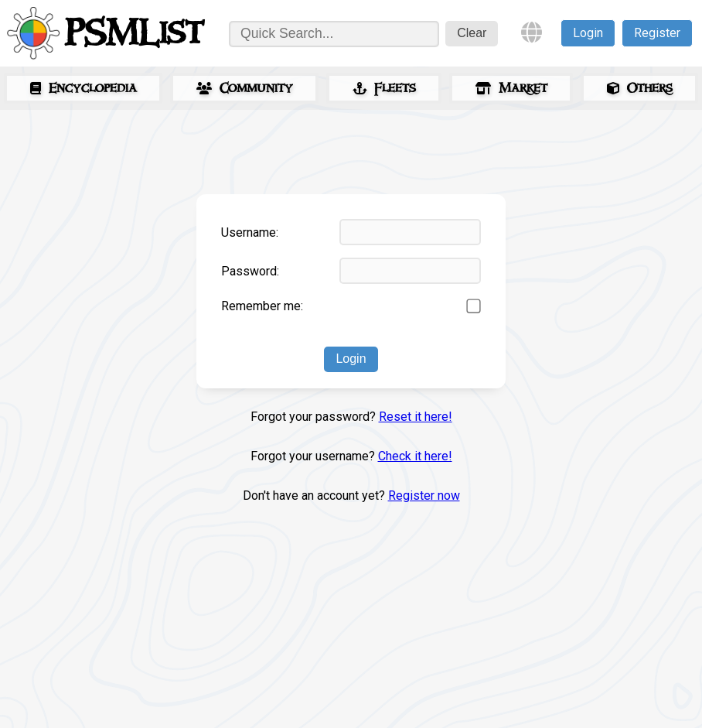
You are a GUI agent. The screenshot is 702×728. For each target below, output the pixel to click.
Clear (472, 33)
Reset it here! (416, 417)
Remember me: (262, 306)
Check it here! (415, 456)
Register (657, 33)
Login (588, 33)
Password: (250, 271)
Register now (424, 496)
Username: (250, 232)
